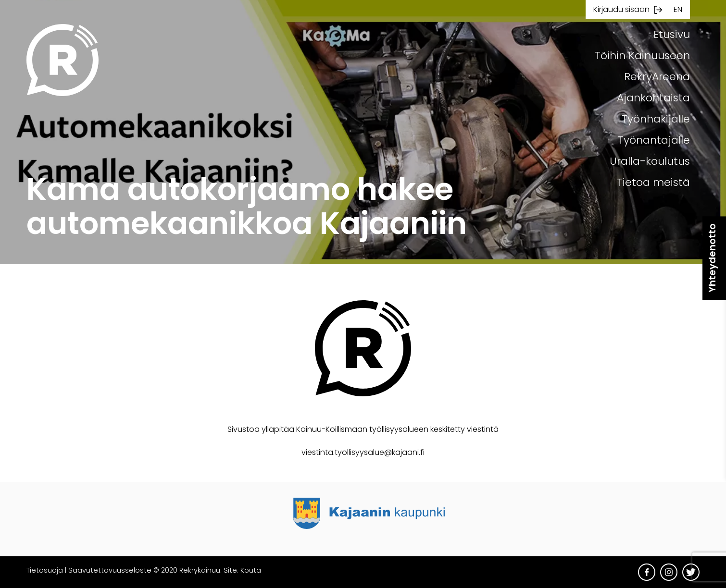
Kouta (251, 570)
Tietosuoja (45, 570)
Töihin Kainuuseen (642, 55)
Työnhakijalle (656, 119)
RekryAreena (657, 77)
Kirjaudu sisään (621, 9)
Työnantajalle (654, 140)
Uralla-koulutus (650, 161)
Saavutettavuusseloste (110, 570)
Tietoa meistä (653, 182)
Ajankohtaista (653, 98)
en (678, 9)
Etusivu (672, 34)
